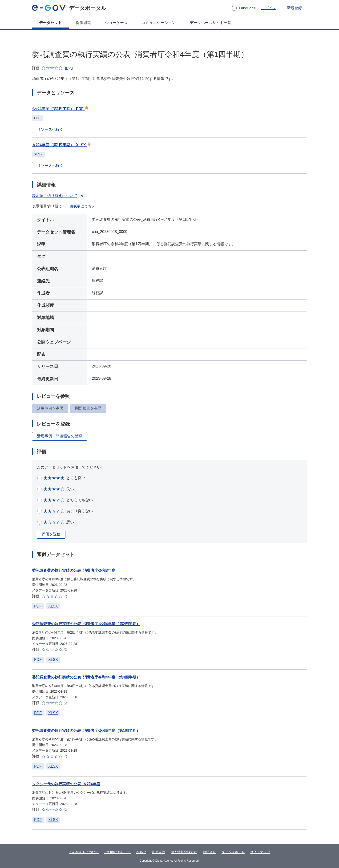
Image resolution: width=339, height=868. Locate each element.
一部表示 (73, 206)
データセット (50, 23)
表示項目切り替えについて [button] (58, 196)
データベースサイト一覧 (210, 23)
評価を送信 (51, 534)
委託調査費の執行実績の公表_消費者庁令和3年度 (74, 570)
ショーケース (116, 23)
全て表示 (88, 206)
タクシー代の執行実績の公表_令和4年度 (66, 784)
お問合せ (209, 852)
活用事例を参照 (50, 408)
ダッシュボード (233, 852)
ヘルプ (141, 852)
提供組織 (83, 23)
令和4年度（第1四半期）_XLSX (61, 145)
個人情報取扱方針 (184, 852)
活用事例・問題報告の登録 (60, 436)
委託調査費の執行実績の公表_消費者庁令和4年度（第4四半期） (86, 677)
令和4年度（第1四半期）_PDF (60, 109)
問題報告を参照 (88, 408)
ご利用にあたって (117, 852)
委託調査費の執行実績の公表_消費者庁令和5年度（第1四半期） (86, 731)
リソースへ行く (50, 129)
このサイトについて (84, 852)
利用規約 (158, 852)
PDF (38, 606)
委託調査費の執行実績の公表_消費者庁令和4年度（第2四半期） (86, 624)
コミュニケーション (159, 23)
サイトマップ (260, 852)
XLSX (53, 606)
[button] (243, 8)
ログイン (269, 8)
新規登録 (295, 8)
